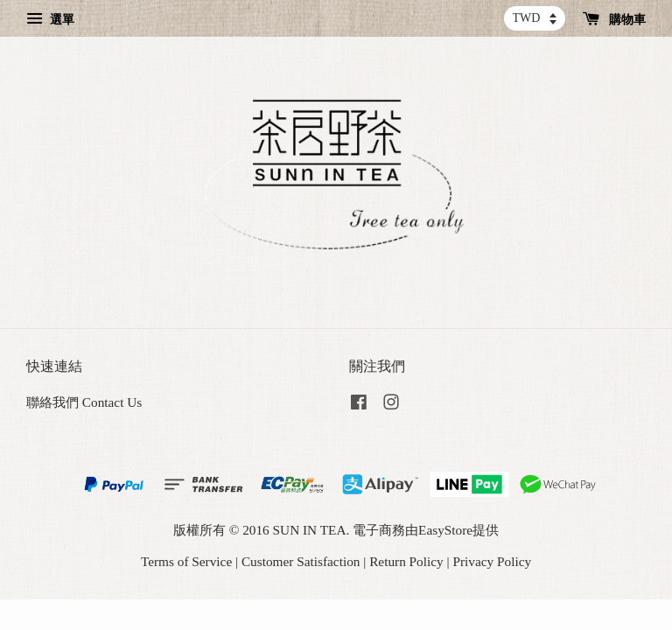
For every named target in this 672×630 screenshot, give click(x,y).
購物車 (615, 20)
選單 (50, 20)
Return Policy (406, 561)
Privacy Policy (492, 561)
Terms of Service (186, 561)
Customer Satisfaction (301, 561)
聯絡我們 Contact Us (84, 402)
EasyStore (445, 530)
